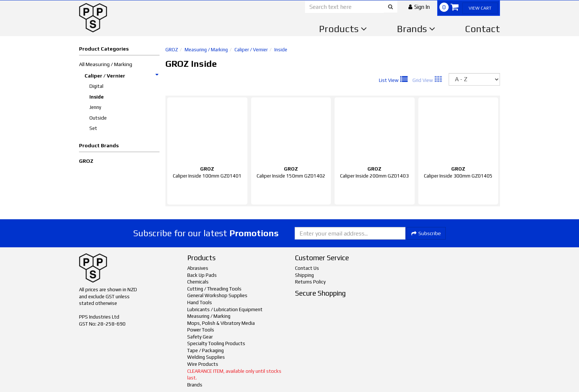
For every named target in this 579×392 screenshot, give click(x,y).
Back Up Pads (202, 275)
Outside (98, 118)
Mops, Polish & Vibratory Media (221, 323)
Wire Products (203, 364)
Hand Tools (200, 302)
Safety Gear (200, 337)
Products (343, 29)
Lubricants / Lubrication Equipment (225, 310)
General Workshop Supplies (217, 295)
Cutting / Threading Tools (214, 289)
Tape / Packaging (205, 350)
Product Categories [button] (104, 49)
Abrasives (198, 268)
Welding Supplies (206, 357)
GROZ (86, 161)
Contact (482, 29)
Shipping (304, 275)
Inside (97, 97)
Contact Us (307, 268)
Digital (96, 86)
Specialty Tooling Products (216, 343)
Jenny (95, 107)
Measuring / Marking (206, 50)
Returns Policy (310, 282)
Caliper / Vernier (122, 76)
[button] (419, 7)
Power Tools (201, 330)
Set (93, 128)
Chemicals (198, 282)
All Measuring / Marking (106, 64)
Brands (416, 29)
